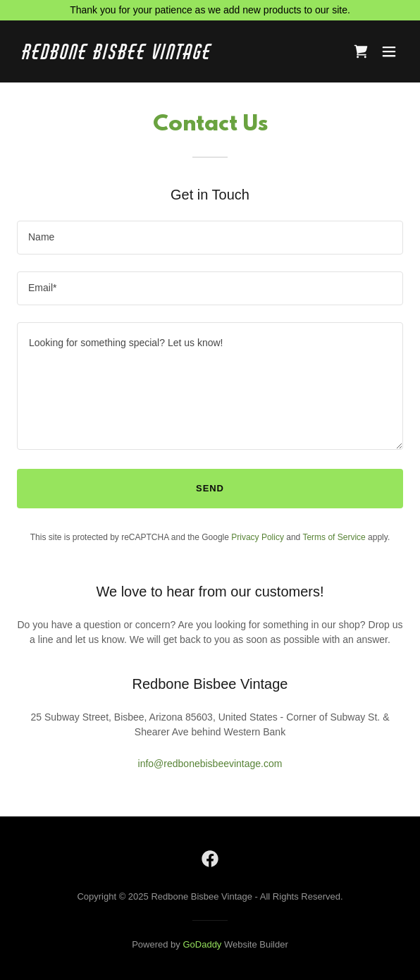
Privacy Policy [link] (258, 537)
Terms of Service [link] (334, 537)
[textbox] (210, 238)
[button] (389, 51)
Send (210, 488)
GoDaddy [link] (202, 944)
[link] (152, 56)
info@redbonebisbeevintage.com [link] (210, 764)
